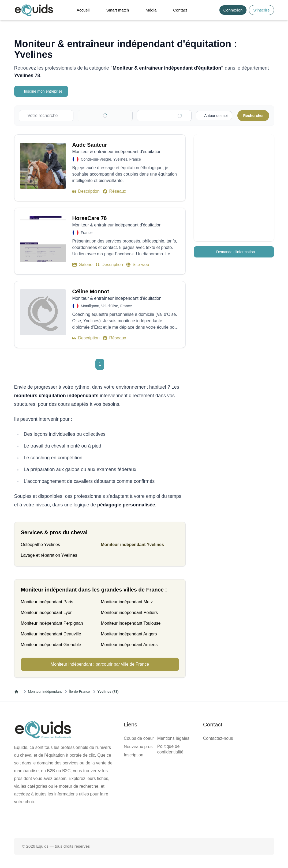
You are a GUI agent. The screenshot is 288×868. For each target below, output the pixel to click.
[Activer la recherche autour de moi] (213, 116)
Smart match (117, 10)
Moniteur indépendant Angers (129, 634)
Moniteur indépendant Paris (47, 602)
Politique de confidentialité (170, 749)
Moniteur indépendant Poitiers (130, 613)
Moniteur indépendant (45, 691)
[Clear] (121, 116)
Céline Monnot (91, 291)
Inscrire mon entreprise (42, 91)
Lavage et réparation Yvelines (49, 555)
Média (151, 10)
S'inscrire (261, 10)
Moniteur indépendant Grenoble (51, 645)
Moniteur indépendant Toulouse (131, 623)
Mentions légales (173, 738)
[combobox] (167, 116)
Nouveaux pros (138, 747)
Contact (180, 10)
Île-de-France (79, 691)
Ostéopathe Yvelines (40, 545)
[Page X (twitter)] (144, 821)
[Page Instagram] (161, 821)
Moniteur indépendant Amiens (129, 645)
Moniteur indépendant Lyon (47, 613)
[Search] (212, 10)
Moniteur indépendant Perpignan (52, 623)
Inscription (134, 755)
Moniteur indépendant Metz (127, 602)
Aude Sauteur (90, 145)
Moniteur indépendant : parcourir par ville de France (100, 664)
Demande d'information (234, 252)
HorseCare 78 (90, 218)
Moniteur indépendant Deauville (51, 634)
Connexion (233, 10)
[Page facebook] (127, 821)
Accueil (83, 10)
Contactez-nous (218, 738)
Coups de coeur (139, 738)
